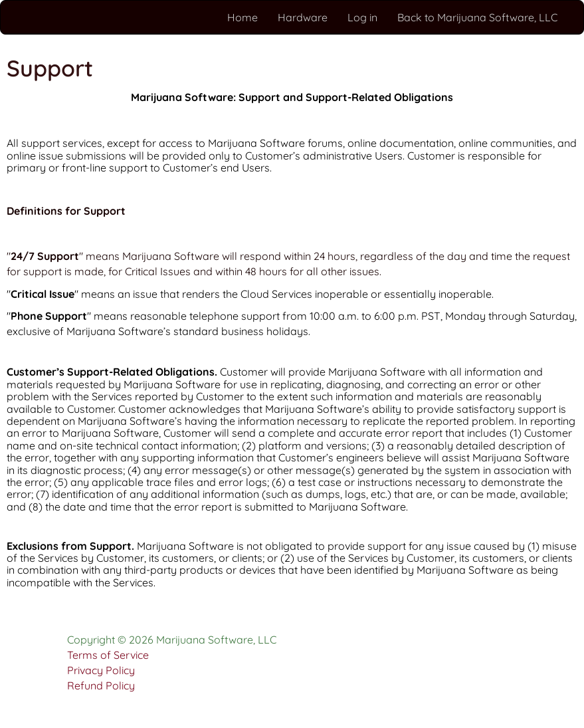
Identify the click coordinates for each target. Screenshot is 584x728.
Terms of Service (108, 655)
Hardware (303, 17)
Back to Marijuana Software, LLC (477, 17)
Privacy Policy (101, 670)
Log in (362, 17)
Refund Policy (101, 685)
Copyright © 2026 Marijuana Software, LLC (172, 640)
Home (243, 17)
